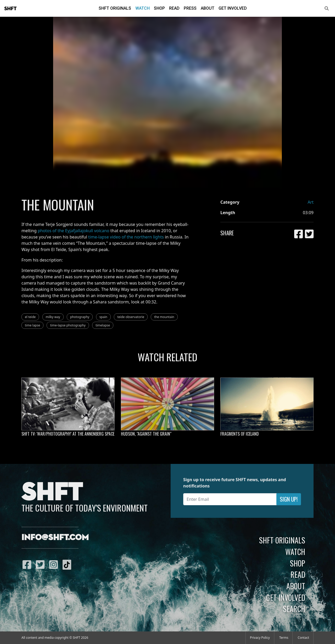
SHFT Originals (115, 8)
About (208, 8)
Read (174, 8)
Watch (143, 8)
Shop (159, 8)
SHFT (10, 9)
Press (190, 8)
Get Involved (233, 8)
